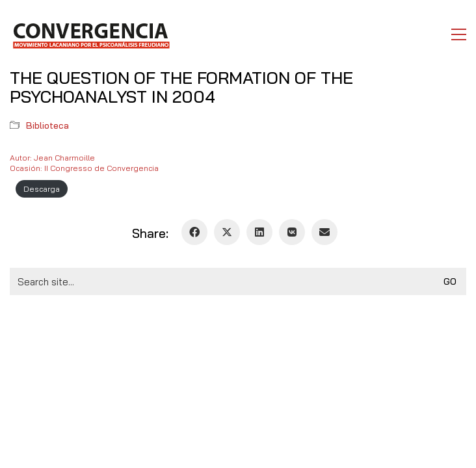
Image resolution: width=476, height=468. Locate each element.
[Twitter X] (227, 232)
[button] (459, 34)
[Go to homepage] (91, 34)
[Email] (324, 232)
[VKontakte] (292, 232)
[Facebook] (194, 232)
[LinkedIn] (259, 232)
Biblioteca (47, 125)
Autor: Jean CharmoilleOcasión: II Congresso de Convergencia (84, 163)
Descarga (42, 189)
